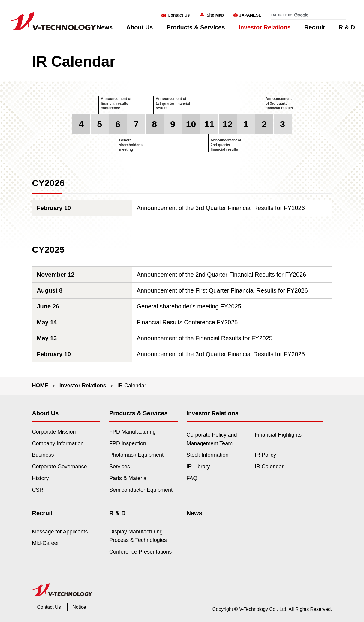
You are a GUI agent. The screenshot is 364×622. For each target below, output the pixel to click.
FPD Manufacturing (132, 432)
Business (43, 455)
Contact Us (179, 15)
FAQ (192, 478)
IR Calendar (269, 467)
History (41, 478)
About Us (140, 27)
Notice (79, 607)
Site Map (215, 15)
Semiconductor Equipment (141, 490)
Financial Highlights (278, 435)
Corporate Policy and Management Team (212, 439)
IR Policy (265, 455)
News (105, 27)
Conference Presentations (140, 552)
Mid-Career (46, 543)
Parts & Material (128, 478)
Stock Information (208, 455)
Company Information (58, 443)
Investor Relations (265, 27)
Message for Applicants (60, 532)
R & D (347, 27)
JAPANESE (250, 15)
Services (120, 467)
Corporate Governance (60, 467)
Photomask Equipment (136, 455)
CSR (38, 490)
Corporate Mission (54, 432)
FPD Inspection (128, 443)
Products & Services (196, 27)
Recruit (315, 27)
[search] (308, 15)
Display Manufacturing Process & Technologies (138, 536)
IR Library (198, 467)
